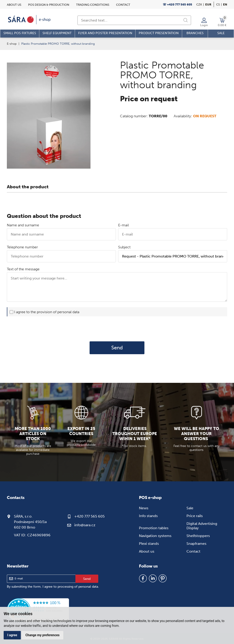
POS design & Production (49, 5)
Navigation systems (155, 536)
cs (218, 4)
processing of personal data (78, 587)
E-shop (12, 44)
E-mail (124, 225)
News (144, 508)
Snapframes (196, 544)
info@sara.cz (85, 525)
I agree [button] (12, 635)
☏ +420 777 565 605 (177, 4)
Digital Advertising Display (202, 526)
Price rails (195, 516)
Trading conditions (93, 5)
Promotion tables (154, 528)
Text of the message (23, 269)
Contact (123, 5)
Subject (124, 247)
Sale (190, 508)
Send (117, 348)
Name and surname (23, 225)
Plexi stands (149, 544)
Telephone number (22, 247)
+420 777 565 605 (89, 516)
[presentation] (117, 329)
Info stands (148, 516)
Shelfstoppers (198, 536)
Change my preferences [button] (42, 635)
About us (14, 5)
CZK (199, 4)
